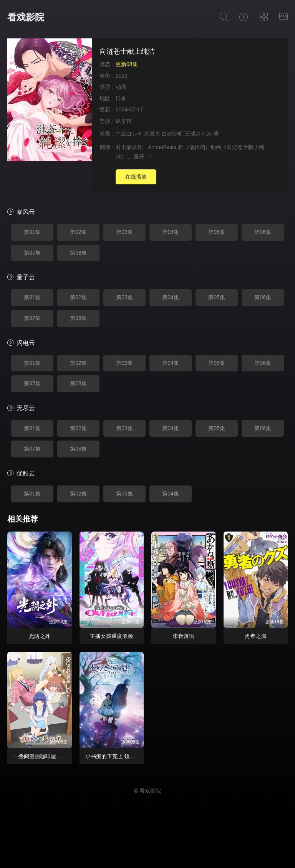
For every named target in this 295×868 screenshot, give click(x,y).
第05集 (217, 232)
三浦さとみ (198, 134)
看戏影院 (26, 17)
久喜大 (152, 134)
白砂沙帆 (172, 134)
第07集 (32, 253)
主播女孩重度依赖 (111, 636)
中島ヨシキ (129, 134)
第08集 (78, 253)
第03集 (124, 232)
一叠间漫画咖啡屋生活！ (43, 756)
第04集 (171, 232)
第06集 (263, 232)
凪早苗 (124, 121)
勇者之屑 (255, 636)
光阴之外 (40, 636)
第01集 (32, 232)
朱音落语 (184, 636)
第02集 (78, 232)
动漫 (121, 87)
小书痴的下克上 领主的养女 (118, 756)
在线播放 (136, 177)
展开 (143, 157)
